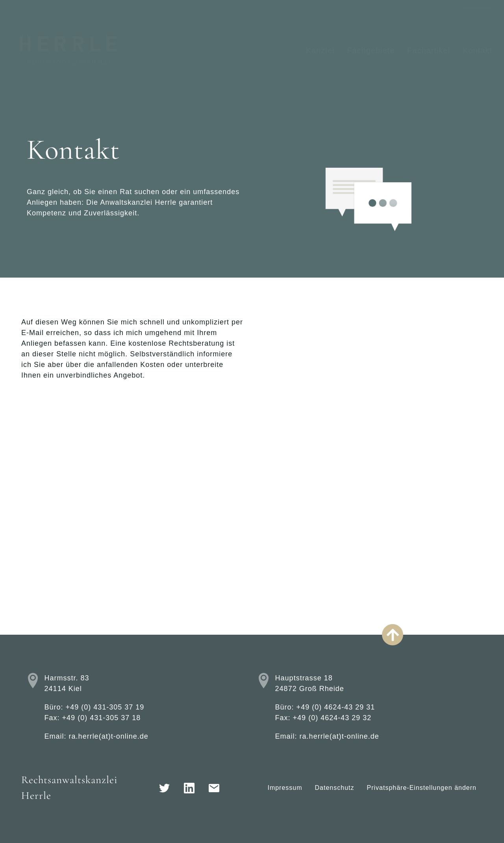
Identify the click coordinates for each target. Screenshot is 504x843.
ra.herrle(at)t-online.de (109, 736)
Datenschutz (335, 788)
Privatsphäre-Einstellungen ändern (422, 788)
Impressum (285, 788)
